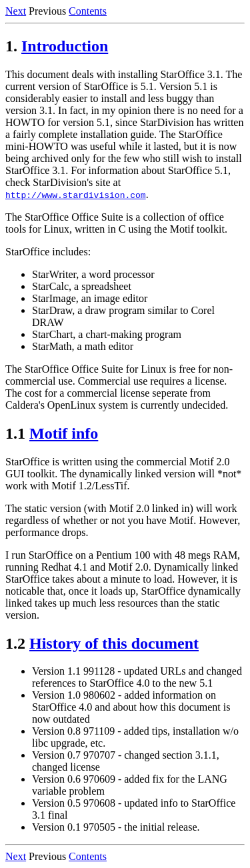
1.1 (15, 433)
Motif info (64, 433)
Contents (88, 11)
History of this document (114, 643)
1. (11, 46)
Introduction (65, 46)
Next (16, 11)
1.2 (15, 643)
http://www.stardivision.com (76, 195)
